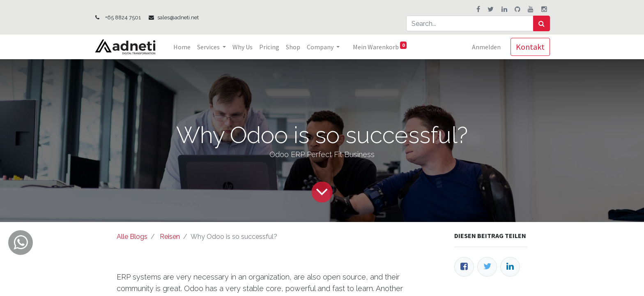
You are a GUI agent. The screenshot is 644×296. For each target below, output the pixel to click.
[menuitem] (182, 47)
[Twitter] (487, 267)
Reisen (170, 237)
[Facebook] (464, 267)
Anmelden (486, 47)
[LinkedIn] (510, 267)
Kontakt (530, 47)
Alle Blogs (132, 237)
